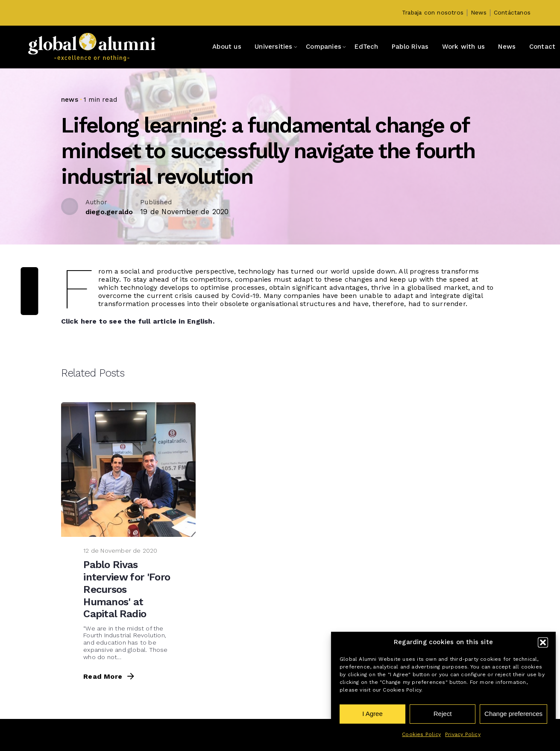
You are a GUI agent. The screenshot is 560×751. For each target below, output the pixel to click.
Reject (443, 714)
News (479, 12)
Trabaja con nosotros (433, 12)
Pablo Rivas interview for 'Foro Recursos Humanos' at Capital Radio (127, 644)
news (70, 100)
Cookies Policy (421, 734)
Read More (110, 731)
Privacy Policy (463, 734)
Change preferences (513, 714)
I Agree (372, 714)
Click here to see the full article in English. (138, 375)
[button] (543, 642)
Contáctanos (512, 12)
